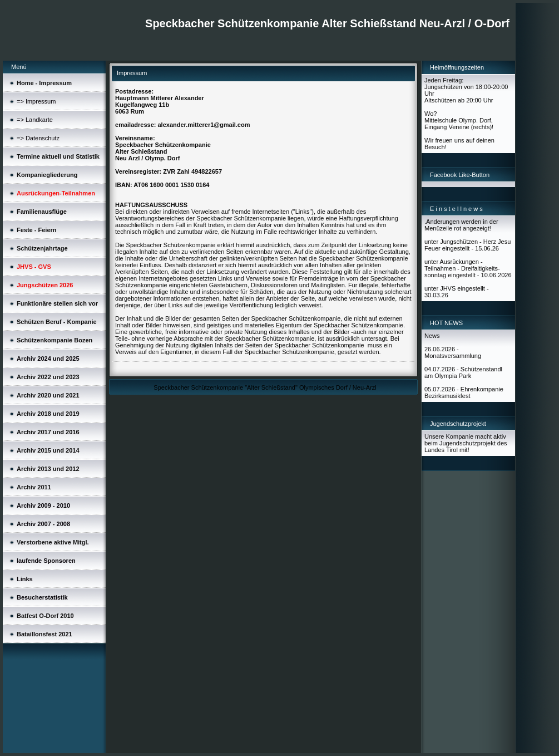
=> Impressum (36, 101)
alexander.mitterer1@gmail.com (204, 125)
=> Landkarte (35, 120)
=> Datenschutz (38, 138)
